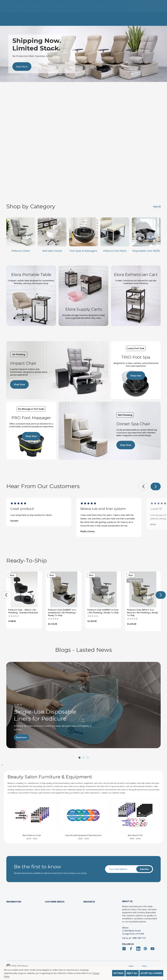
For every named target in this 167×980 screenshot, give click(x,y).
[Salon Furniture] (56, 22)
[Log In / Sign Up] (140, 6)
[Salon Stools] (85, 16)
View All (157, 206)
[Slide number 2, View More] (22, 72)
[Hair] (47, 16)
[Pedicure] (23, 16)
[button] (156, 486)
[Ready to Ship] (76, 22)
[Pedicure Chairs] (21, 232)
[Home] (11, 16)
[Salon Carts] (103, 16)
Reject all (132, 973)
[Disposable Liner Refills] (146, 232)
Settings (118, 973)
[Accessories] (15, 22)
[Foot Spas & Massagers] (83, 232)
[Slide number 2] (83, 54)
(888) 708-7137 (39, 8)
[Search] (105, 6)
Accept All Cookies (151, 973)
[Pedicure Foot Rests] (115, 232)
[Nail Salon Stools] (63, 16)
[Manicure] (36, 16)
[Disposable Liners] (34, 22)
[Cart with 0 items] (156, 6)
